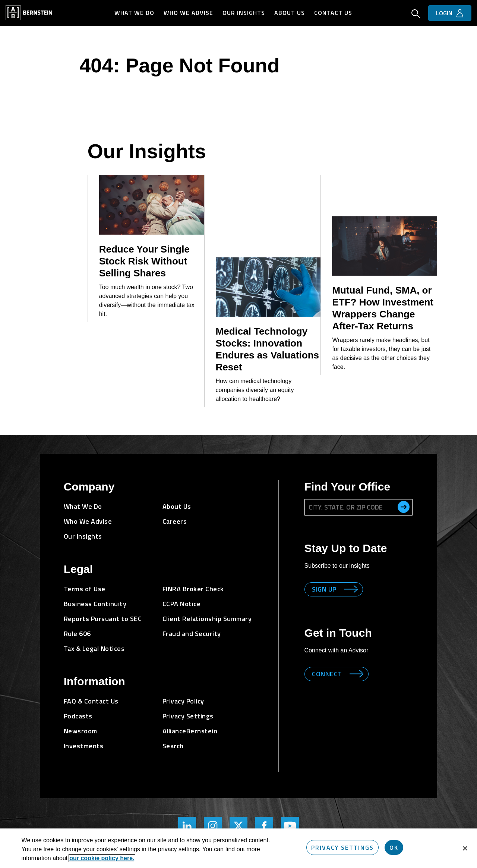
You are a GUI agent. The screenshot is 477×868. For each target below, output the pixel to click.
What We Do (135, 13)
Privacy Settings (188, 716)
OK (394, 847)
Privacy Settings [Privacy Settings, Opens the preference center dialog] (342, 847)
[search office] (404, 507)
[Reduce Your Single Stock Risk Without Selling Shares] (152, 205)
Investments (84, 746)
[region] (238, 848)
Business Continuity (95, 604)
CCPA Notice (182, 604)
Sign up (325, 589)
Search (173, 746)
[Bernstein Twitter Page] (238, 826)
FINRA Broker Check (193, 589)
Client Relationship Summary (207, 619)
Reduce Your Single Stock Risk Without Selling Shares (144, 261)
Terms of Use (85, 589)
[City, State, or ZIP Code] (358, 507)
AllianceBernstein (190, 731)
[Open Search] (416, 15)
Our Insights (244, 13)
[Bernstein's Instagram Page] (213, 826)
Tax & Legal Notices (94, 648)
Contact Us (334, 13)
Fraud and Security (192, 634)
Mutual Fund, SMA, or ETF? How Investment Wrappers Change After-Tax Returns (383, 308)
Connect (327, 674)
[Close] (465, 848)
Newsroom (80, 731)
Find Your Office (348, 487)
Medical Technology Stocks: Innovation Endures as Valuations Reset (267, 349)
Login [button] (444, 13)
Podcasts (78, 716)
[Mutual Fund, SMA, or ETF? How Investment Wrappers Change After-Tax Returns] (385, 246)
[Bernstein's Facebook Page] (264, 826)
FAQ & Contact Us (91, 701)
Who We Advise (189, 13)
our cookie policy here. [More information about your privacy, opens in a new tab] (102, 858)
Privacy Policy (183, 701)
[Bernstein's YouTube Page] (290, 826)
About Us (290, 13)
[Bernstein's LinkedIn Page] (187, 826)
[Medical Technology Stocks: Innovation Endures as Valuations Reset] (268, 287)
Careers (175, 521)
